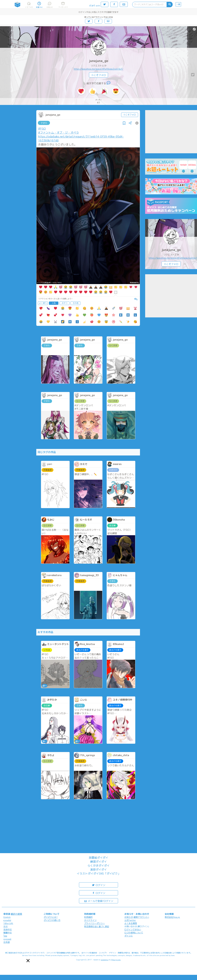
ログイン (98, 885)
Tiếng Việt (8, 923)
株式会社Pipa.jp (172, 917)
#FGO (42, 129)
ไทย (5, 936)
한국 (6, 926)
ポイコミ (129, 936)
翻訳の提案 (17, 914)
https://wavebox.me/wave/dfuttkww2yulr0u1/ (98, 69)
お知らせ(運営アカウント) (137, 917)
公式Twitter (130, 920)
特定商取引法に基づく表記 (97, 926)
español (7, 920)
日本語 (7, 942)
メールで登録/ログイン (99, 901)
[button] (28, 961)
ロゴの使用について (134, 933)
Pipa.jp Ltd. (116, 960)
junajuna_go (99, 61)
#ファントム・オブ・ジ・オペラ (58, 133)
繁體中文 (8, 933)
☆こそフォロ (98, 75)
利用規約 (88, 917)
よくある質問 (131, 923)
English (7, 917)
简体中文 (8, 930)
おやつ (65, 303)
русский (7, 939)
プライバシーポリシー (95, 923)
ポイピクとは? (51, 917)
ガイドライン (90, 920)
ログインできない (133, 930)
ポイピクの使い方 (52, 920)
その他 (75, 303)
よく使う (43, 303)
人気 (54, 303)
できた (44, 123)
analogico (105, 960)
